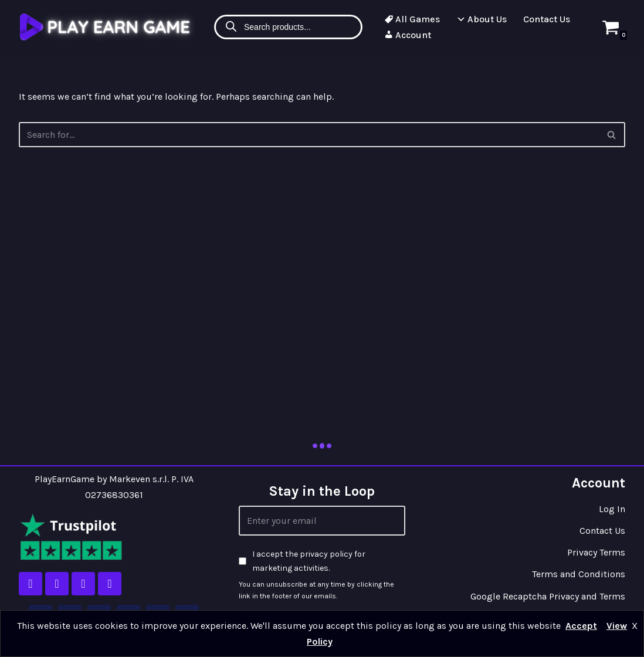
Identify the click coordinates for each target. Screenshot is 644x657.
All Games (412, 19)
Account (408, 35)
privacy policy (326, 554)
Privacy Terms (596, 552)
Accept (581, 626)
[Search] (612, 135)
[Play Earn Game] (107, 27)
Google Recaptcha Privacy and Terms (548, 596)
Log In (612, 509)
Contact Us (547, 19)
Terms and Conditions (579, 574)
